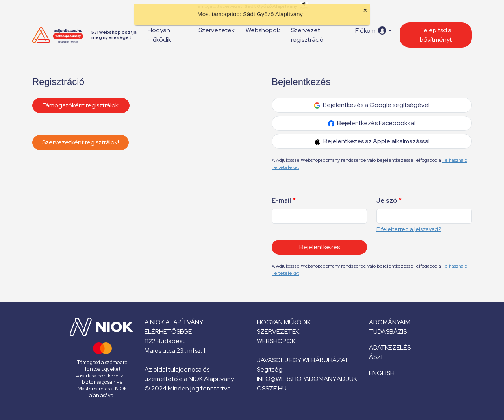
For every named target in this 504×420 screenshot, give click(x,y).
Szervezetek (217, 30)
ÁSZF (377, 357)
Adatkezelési (390, 347)
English (382, 373)
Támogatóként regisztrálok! (81, 105)
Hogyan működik (159, 35)
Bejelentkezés (320, 247)
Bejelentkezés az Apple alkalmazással (372, 141)
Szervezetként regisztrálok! (81, 142)
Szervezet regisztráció (307, 35)
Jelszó (389, 201)
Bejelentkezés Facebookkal (372, 123)
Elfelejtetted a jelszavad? (409, 229)
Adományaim (390, 322)
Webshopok (263, 30)
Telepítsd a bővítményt (436, 35)
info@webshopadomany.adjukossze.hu (307, 384)
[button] (373, 31)
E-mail (284, 201)
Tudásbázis (388, 332)
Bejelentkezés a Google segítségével (372, 105)
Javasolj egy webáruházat (303, 360)
